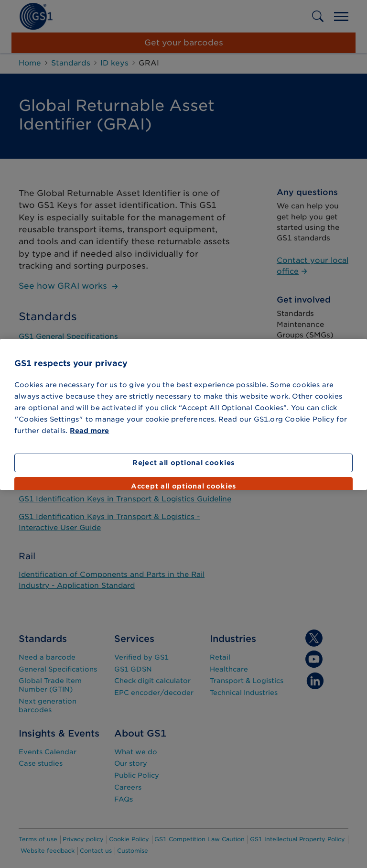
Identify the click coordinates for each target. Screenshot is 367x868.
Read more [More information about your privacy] (89, 431)
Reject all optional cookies (183, 463)
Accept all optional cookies (183, 486)
